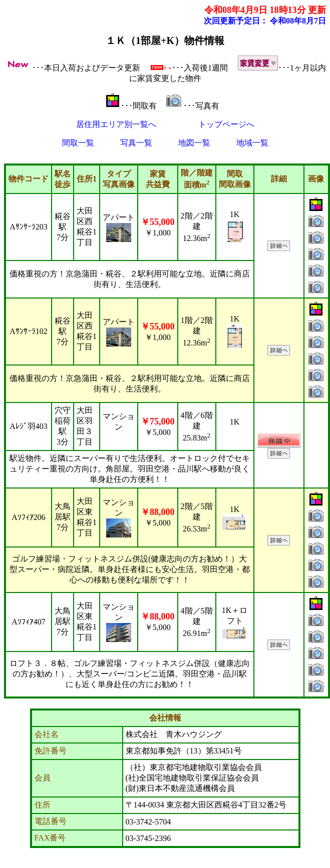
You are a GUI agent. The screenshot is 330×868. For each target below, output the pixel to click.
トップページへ (226, 124)
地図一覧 (194, 143)
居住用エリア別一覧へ (116, 124)
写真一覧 (136, 143)
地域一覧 (252, 143)
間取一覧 (78, 143)
